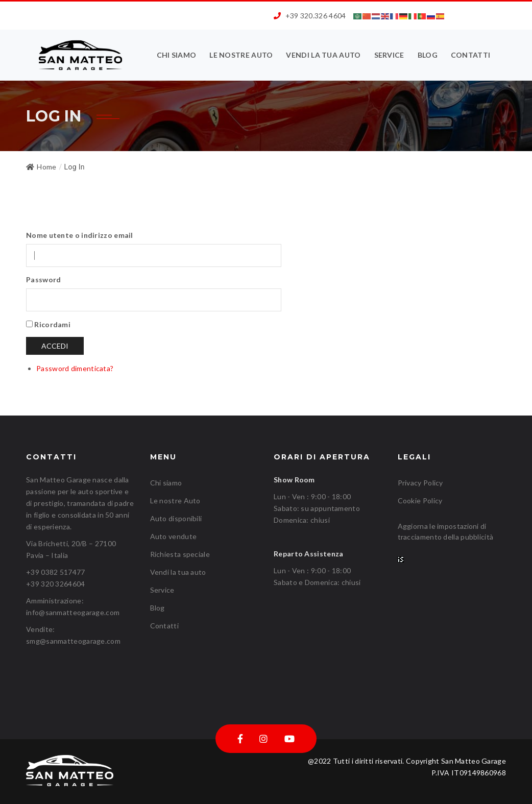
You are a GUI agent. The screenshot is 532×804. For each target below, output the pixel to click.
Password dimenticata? (75, 368)
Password (43, 279)
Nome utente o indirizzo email (80, 235)
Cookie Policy (420, 501)
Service (389, 55)
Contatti (470, 55)
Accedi (55, 346)
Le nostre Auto (241, 55)
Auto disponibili (176, 518)
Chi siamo (177, 55)
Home (41, 167)
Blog (428, 55)
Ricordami (52, 324)
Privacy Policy (420, 483)
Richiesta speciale (180, 554)
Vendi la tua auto (323, 55)
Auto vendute (174, 536)
